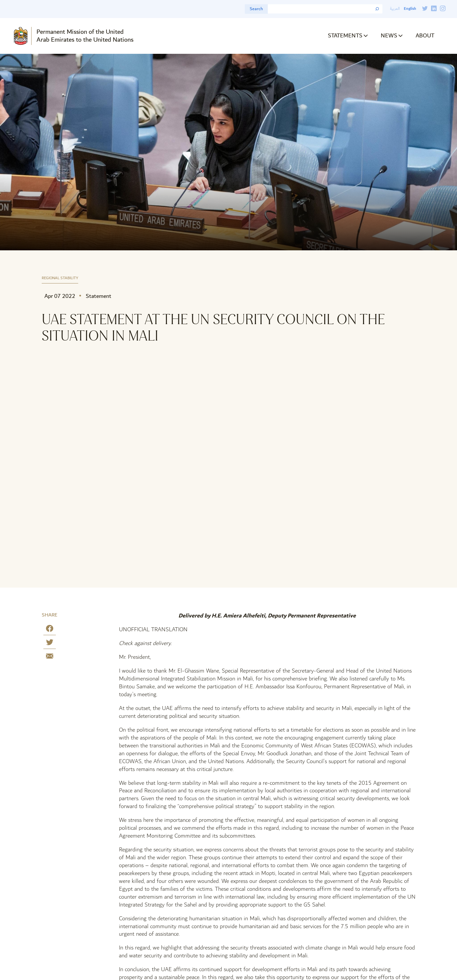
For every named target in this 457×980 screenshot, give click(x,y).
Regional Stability (60, 278)
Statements (345, 36)
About (425, 36)
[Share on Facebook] (50, 630)
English (410, 9)
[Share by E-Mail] (50, 657)
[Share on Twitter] (50, 644)
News (389, 36)
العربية (395, 9)
